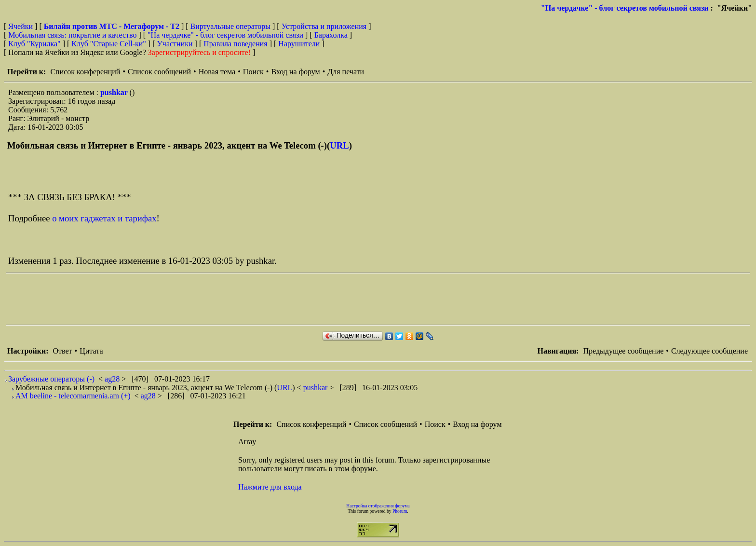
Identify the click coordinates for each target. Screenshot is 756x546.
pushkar (115, 92)
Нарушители (299, 44)
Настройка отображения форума (378, 506)
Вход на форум (295, 72)
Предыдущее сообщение (623, 351)
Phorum (400, 511)
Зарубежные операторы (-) (51, 379)
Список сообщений (159, 72)
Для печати (346, 72)
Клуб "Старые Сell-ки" (109, 44)
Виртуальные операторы (230, 26)
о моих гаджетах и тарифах (104, 218)
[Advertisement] (181, 299)
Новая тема (217, 72)
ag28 (113, 379)
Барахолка (331, 35)
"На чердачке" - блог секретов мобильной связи (625, 8)
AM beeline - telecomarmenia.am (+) (73, 396)
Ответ (62, 351)
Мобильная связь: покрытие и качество (72, 35)
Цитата (91, 351)
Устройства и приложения (324, 26)
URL (339, 145)
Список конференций (85, 72)
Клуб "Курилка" (34, 44)
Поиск (253, 72)
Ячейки (21, 26)
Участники (175, 44)
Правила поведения (236, 44)
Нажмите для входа (270, 487)
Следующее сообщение (709, 351)
